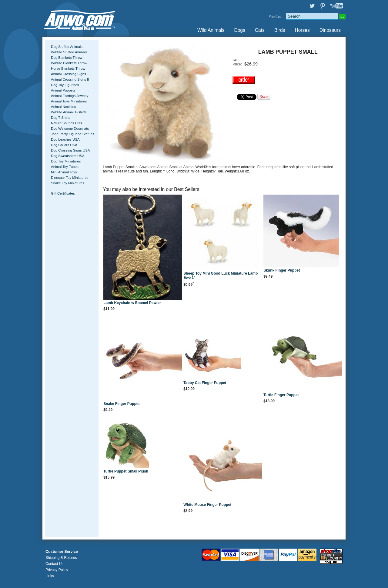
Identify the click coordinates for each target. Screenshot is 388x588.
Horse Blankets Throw (68, 68)
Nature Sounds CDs (66, 123)
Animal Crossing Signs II (70, 79)
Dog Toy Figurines (65, 85)
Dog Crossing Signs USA (70, 150)
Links (50, 576)
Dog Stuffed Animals (67, 47)
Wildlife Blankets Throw (69, 63)
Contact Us (54, 564)
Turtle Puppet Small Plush (126, 471)
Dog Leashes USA (65, 139)
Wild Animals (211, 30)
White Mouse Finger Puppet (207, 505)
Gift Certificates (63, 193)
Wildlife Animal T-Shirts (69, 112)
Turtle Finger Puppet (281, 395)
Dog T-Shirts (61, 118)
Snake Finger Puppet (121, 404)
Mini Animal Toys (64, 172)
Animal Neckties (64, 107)
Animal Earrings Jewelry (70, 96)
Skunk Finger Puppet (282, 270)
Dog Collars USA (64, 145)
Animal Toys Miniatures (69, 101)
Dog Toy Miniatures (66, 161)
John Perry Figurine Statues (73, 134)
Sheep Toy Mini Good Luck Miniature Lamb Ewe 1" (221, 276)
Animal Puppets (63, 90)
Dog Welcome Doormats (70, 129)
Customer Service (62, 552)
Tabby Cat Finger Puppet (205, 383)
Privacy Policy (57, 570)
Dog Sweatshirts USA (68, 156)
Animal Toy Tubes (65, 167)
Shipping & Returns (61, 558)
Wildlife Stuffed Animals (69, 52)
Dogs (239, 30)
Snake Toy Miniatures (68, 183)
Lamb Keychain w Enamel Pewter (132, 303)
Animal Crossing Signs (69, 74)
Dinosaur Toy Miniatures (70, 178)
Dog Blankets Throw (67, 58)
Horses (302, 30)
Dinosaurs (330, 30)
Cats (260, 30)
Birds (280, 30)
